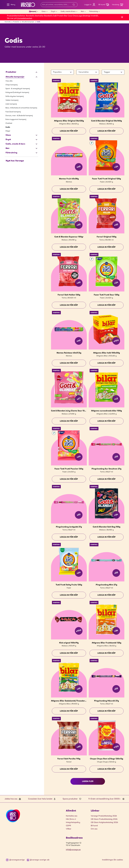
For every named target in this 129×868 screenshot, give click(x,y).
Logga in (90, 5)
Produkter (16, 22)
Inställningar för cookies (112, 860)
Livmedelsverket (25, 18)
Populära (57, 72)
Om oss (94, 829)
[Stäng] (122, 17)
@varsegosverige (15, 860)
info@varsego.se (73, 850)
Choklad (9, 123)
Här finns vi (71, 819)
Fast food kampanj (13, 112)
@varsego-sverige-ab (38, 860)
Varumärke (84, 72)
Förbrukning (93, 11)
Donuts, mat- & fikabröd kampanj (19, 116)
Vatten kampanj (12, 100)
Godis (38, 22)
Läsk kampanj (11, 104)
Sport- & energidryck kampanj (18, 89)
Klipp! (8, 131)
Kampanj (33, 12)
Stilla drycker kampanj (15, 96)
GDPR (68, 826)
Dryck (53, 11)
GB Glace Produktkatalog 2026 (104, 819)
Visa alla (9, 81)
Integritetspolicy (73, 822)
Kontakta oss (72, 816)
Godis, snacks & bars (68, 11)
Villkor (69, 829)
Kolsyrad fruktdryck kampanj (17, 92)
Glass (44, 11)
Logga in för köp (69, 131)
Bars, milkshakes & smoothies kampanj (21, 108)
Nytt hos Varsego (15, 161)
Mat (82, 11)
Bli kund (94, 826)
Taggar (107, 72)
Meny (10, 5)
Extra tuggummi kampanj (16, 119)
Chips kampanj (12, 85)
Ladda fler (88, 781)
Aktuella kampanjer (28, 22)
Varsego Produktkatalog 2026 (104, 816)
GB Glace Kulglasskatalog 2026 (104, 822)
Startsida (8, 22)
